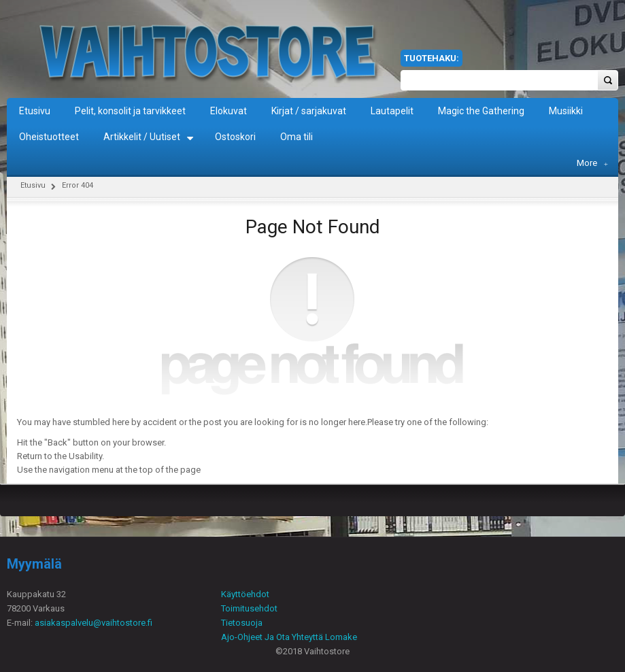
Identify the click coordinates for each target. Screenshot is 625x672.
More (592, 163)
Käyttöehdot (245, 594)
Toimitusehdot (249, 608)
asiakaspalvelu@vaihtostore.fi (94, 623)
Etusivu (33, 185)
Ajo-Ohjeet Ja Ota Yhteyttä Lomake (289, 637)
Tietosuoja (242, 623)
